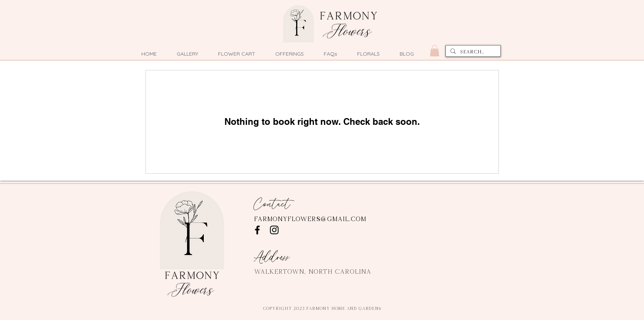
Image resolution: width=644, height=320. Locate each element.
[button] (435, 51)
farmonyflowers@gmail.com (310, 219)
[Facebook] (257, 230)
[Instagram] (274, 230)
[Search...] (472, 52)
